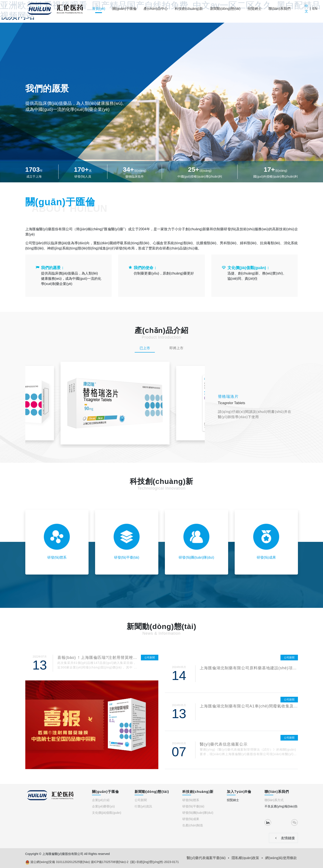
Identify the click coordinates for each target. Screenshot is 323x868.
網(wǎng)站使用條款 (281, 858)
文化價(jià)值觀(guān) (107, 813)
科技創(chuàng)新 (189, 9)
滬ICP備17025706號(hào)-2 (110, 862)
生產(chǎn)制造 (193, 825)
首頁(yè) (99, 9)
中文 (306, 9)
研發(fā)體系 (191, 800)
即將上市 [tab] (176, 348)
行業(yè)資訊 (143, 806)
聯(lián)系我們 (279, 9)
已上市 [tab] (145, 348)
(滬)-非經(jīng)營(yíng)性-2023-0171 (155, 862)
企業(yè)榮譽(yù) (103, 806)
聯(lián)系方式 (274, 800)
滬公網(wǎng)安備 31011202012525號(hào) (58, 862)
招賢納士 (255, 9)
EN (315, 9)
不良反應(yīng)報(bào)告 (281, 806)
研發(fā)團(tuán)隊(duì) (198, 813)
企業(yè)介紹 (101, 800)
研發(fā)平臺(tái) (193, 806)
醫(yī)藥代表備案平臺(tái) (206, 858)
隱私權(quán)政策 (245, 858)
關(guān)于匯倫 (125, 9)
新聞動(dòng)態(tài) (225, 9)
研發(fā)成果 (191, 819)
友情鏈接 (283, 838)
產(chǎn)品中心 (156, 9)
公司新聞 (141, 800)
